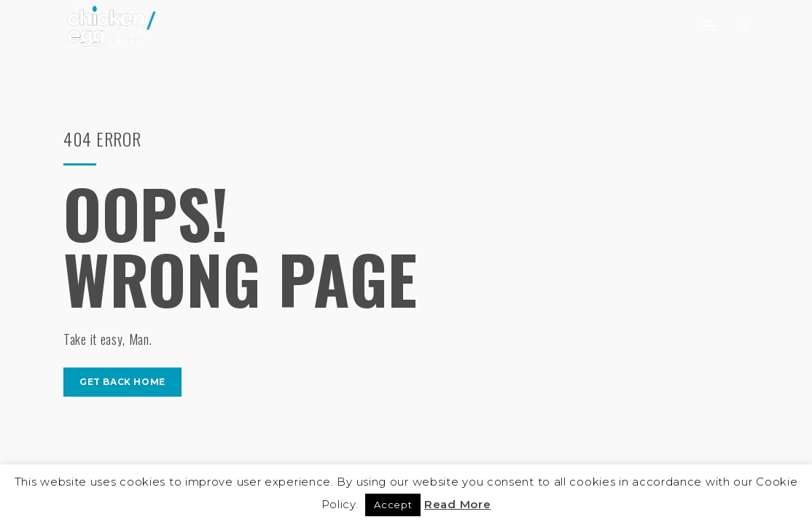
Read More (457, 504)
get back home (122, 382)
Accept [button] (393, 505)
